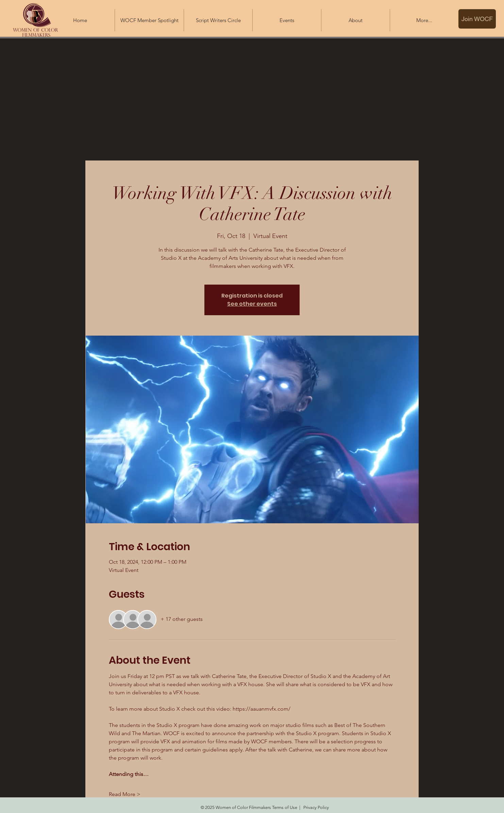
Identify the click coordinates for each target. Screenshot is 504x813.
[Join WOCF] (477, 19)
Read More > (125, 794)
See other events (252, 304)
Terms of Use (285, 807)
